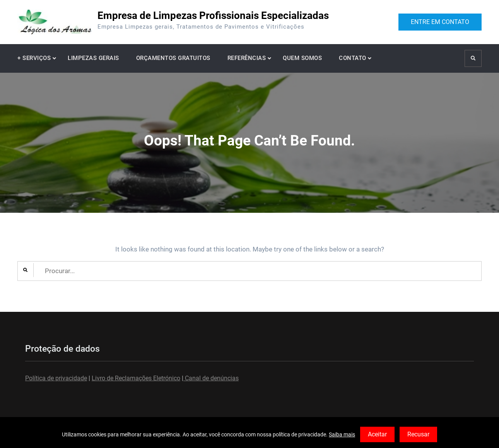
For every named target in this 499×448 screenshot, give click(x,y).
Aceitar (377, 434)
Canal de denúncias (211, 378)
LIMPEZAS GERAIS (93, 58)
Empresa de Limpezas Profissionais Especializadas (213, 15)
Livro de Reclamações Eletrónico (136, 378)
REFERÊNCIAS (247, 58)
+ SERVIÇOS (34, 58)
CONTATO (353, 58)
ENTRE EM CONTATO (440, 22)
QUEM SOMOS (302, 58)
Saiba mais (342, 434)
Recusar (418, 434)
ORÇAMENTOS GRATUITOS (173, 58)
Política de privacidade (56, 378)
